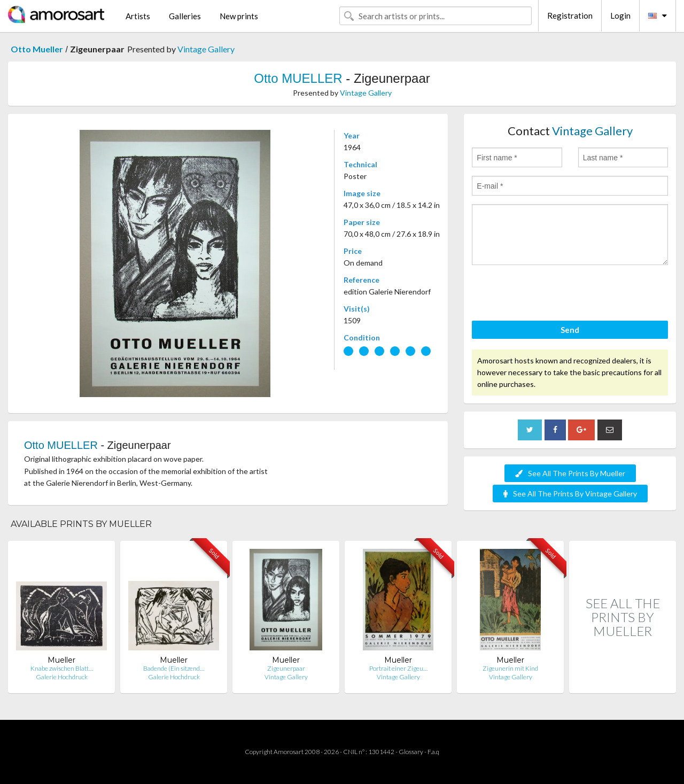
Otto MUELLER (298, 78)
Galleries (185, 16)
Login (620, 15)
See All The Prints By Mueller (570, 473)
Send (570, 330)
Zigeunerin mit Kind (510, 668)
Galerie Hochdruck (62, 677)
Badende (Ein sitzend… (174, 668)
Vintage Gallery (206, 49)
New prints (239, 16)
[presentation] (553, 294)
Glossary (411, 752)
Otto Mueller (37, 49)
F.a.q (433, 752)
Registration (570, 15)
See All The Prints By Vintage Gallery (570, 494)
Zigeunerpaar (286, 668)
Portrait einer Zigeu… (398, 668)
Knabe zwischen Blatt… (62, 668)
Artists (138, 16)
